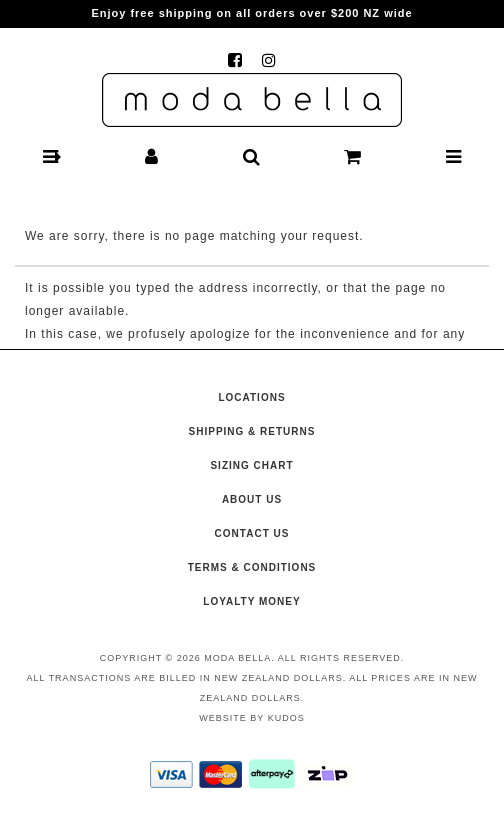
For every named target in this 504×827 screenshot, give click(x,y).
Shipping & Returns (252, 431)
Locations (251, 397)
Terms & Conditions (252, 567)
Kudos (286, 718)
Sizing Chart (251, 465)
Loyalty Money (251, 601)
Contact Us (252, 533)
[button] (50, 157)
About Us (252, 499)
